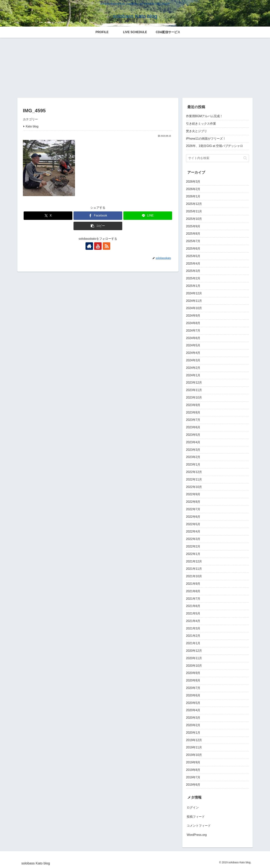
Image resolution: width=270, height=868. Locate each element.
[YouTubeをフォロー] (98, 246)
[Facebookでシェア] (98, 216)
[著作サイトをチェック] (89, 246)
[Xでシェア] (48, 216)
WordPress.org (197, 835)
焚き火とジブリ (196, 131)
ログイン (193, 807)
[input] (217, 158)
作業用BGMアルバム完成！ (204, 116)
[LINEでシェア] (148, 216)
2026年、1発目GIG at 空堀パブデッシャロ (214, 146)
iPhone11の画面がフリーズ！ (206, 139)
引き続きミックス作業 (201, 124)
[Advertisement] (135, 67)
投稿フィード (196, 817)
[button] (98, 226)
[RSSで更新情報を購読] (106, 246)
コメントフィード (199, 826)
